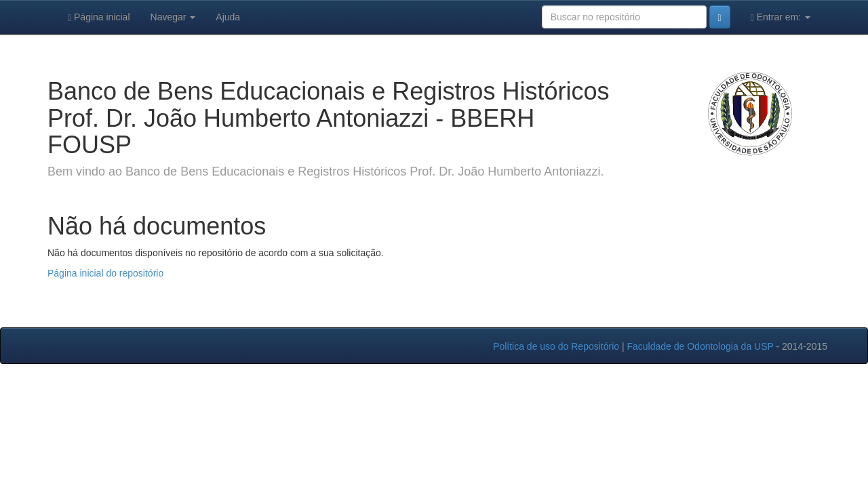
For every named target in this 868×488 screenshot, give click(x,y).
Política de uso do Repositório (556, 346)
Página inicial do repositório (105, 273)
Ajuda (228, 17)
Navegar (173, 17)
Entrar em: (781, 17)
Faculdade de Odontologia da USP (700, 346)
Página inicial (99, 17)
